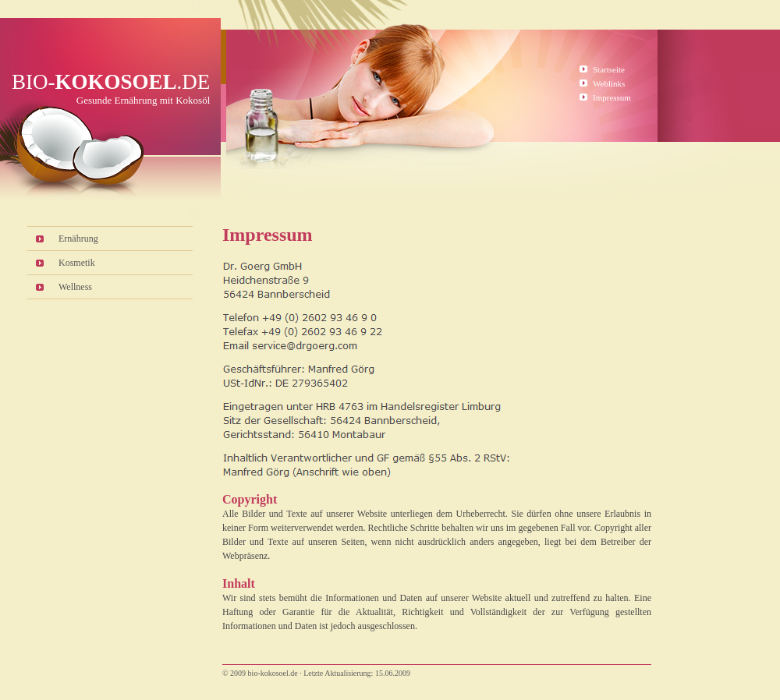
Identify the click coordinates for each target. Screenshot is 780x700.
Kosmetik (77, 263)
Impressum (612, 97)
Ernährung (78, 239)
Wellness (75, 287)
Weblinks (609, 83)
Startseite (609, 69)
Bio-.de (111, 82)
